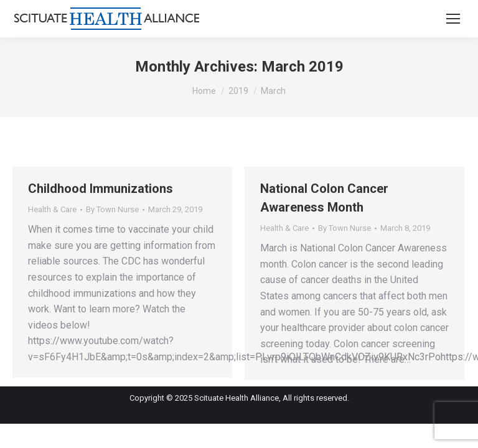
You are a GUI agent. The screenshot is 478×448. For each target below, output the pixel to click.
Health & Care (52, 209)
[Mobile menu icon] (453, 19)
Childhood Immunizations (101, 189)
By (112, 209)
